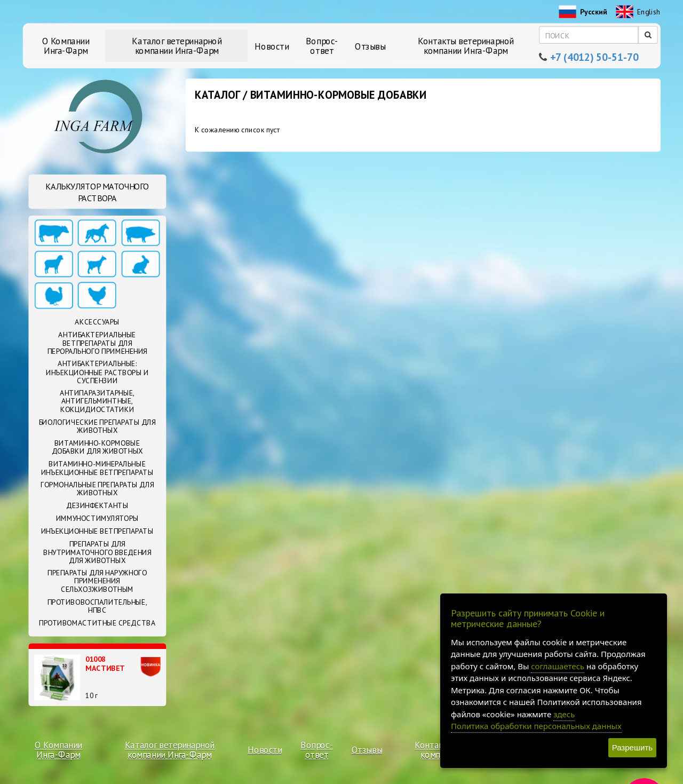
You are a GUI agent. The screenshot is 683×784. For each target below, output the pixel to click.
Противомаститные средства (97, 623)
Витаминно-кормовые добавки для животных (97, 447)
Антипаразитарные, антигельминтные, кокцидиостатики (97, 401)
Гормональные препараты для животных (97, 489)
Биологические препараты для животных (97, 426)
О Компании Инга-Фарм (66, 46)
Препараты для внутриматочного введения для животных (97, 552)
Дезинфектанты (97, 505)
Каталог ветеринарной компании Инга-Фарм (177, 46)
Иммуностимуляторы (97, 518)
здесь (564, 714)
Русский (583, 13)
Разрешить (632, 747)
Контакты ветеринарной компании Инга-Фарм (466, 46)
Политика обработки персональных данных (536, 726)
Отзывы (370, 46)
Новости (272, 46)
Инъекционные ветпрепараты (97, 531)
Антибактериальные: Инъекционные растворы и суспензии (97, 372)
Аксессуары (97, 322)
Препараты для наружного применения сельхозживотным (97, 581)
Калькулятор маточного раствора (97, 192)
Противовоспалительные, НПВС (97, 606)
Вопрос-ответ (322, 46)
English (638, 13)
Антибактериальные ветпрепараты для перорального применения (97, 343)
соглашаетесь (558, 666)
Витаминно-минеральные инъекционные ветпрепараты (97, 468)
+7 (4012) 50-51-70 (594, 57)
